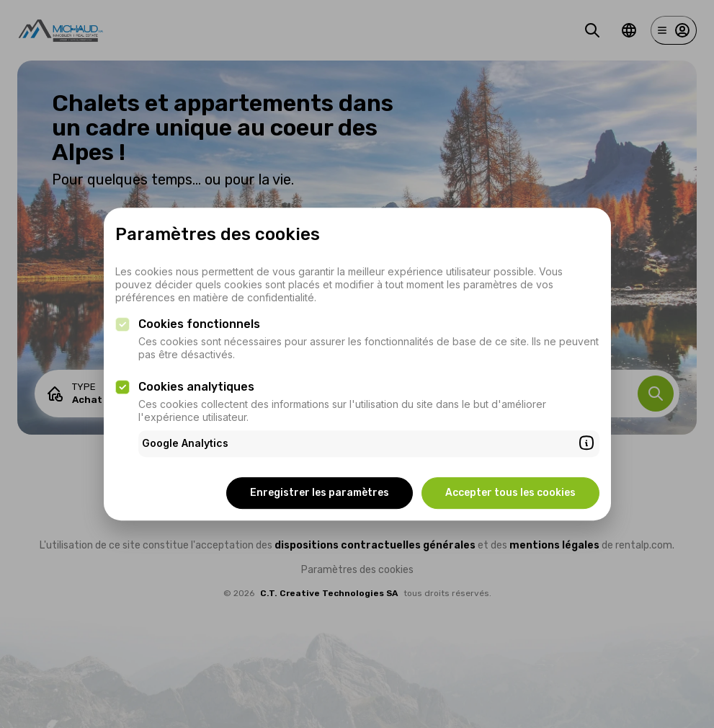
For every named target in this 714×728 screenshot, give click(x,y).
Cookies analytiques (196, 387)
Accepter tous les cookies (510, 493)
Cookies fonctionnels (199, 324)
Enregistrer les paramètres (320, 493)
